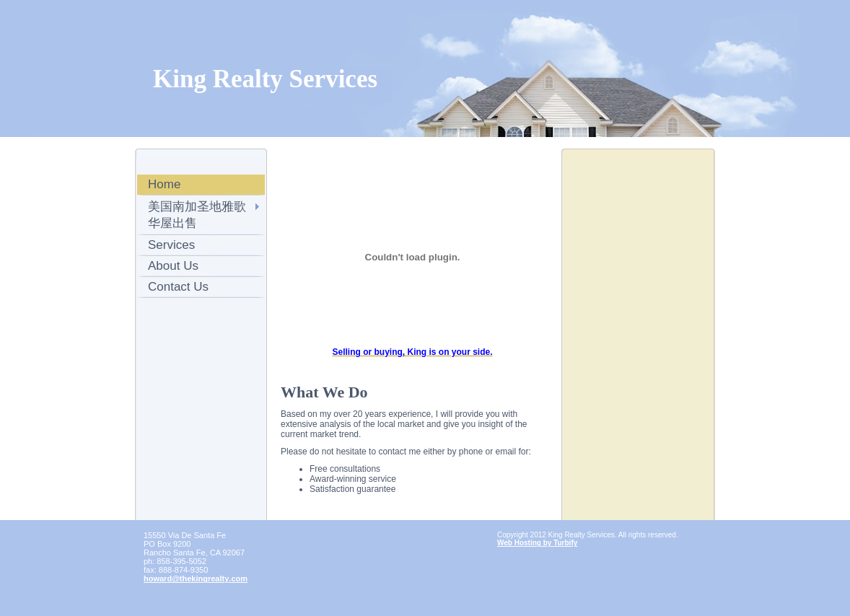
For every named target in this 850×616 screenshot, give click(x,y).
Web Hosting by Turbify (537, 543)
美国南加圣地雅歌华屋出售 (197, 215)
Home (164, 184)
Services (171, 245)
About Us (173, 266)
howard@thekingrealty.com (196, 578)
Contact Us (178, 287)
